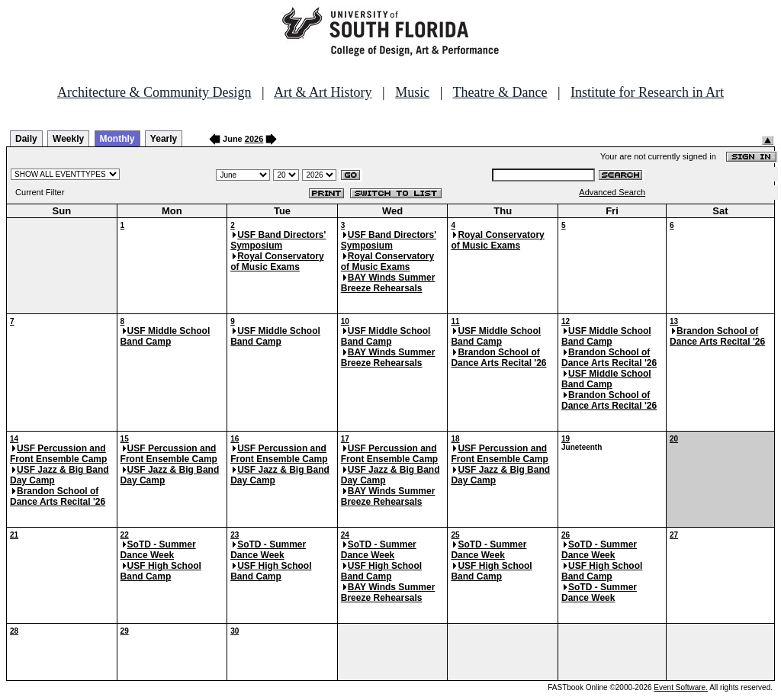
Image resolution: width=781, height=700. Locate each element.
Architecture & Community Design (154, 92)
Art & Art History (323, 92)
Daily (26, 139)
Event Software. (681, 687)
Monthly (117, 139)
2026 (254, 139)
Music (412, 92)
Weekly (68, 139)
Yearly (164, 139)
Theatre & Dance (500, 92)
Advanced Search (612, 192)
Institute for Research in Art (647, 92)
